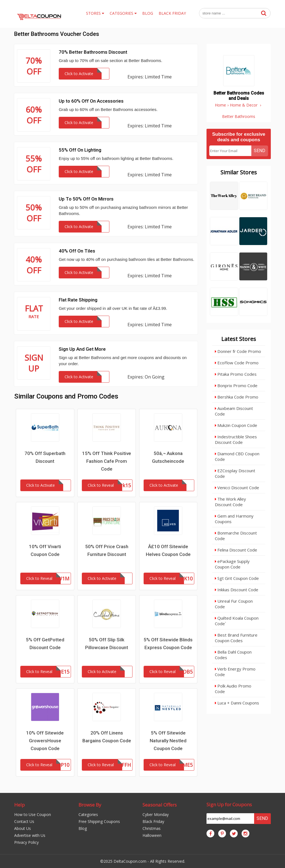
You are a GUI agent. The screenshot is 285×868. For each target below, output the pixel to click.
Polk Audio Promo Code (233, 689)
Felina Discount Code (236, 550)
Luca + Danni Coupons (237, 703)
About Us (23, 828)
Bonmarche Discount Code (236, 536)
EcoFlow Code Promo (237, 363)
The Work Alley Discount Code (230, 502)
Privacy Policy (26, 842)
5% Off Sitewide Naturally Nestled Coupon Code (168, 741)
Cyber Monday (156, 814)
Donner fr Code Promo (238, 351)
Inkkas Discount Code (237, 590)
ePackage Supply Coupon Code (232, 564)
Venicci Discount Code (237, 488)
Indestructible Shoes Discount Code (236, 439)
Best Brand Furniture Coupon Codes (236, 638)
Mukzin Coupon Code (236, 425)
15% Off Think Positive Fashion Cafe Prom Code (107, 461)
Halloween (152, 835)
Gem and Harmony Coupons (234, 519)
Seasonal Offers (160, 805)
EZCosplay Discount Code (235, 473)
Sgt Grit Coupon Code (237, 578)
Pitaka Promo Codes (236, 374)
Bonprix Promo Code (236, 385)
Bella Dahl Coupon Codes (233, 655)
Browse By (90, 805)
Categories (88, 814)
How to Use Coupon (33, 814)
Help (19, 805)
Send (260, 151)
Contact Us (24, 821)
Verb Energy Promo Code (235, 672)
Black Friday (153, 821)
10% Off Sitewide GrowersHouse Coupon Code (45, 741)
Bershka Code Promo (237, 397)
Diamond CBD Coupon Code (237, 456)
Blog (83, 828)
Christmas (152, 828)
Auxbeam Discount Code (234, 411)
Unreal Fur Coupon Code (234, 604)
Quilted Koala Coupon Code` (237, 621)
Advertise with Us (30, 835)
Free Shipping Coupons (99, 821)
